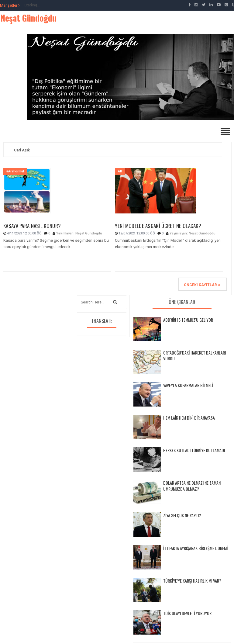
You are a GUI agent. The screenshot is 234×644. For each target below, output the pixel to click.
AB (120, 171)
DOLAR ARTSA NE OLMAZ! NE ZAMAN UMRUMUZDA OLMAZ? (192, 486)
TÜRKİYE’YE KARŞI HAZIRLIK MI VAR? (192, 581)
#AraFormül (15, 171)
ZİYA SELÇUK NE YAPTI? (182, 515)
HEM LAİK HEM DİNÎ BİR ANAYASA (189, 418)
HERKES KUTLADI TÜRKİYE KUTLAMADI (194, 450)
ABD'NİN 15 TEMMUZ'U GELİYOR (188, 320)
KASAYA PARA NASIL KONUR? (32, 226)
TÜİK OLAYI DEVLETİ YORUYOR (187, 613)
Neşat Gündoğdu (28, 18)
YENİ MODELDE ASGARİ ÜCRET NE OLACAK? (158, 226)
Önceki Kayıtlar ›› (202, 285)
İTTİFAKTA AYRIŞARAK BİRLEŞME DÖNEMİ (195, 548)
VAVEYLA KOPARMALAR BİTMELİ (188, 385)
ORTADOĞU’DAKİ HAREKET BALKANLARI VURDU (194, 356)
